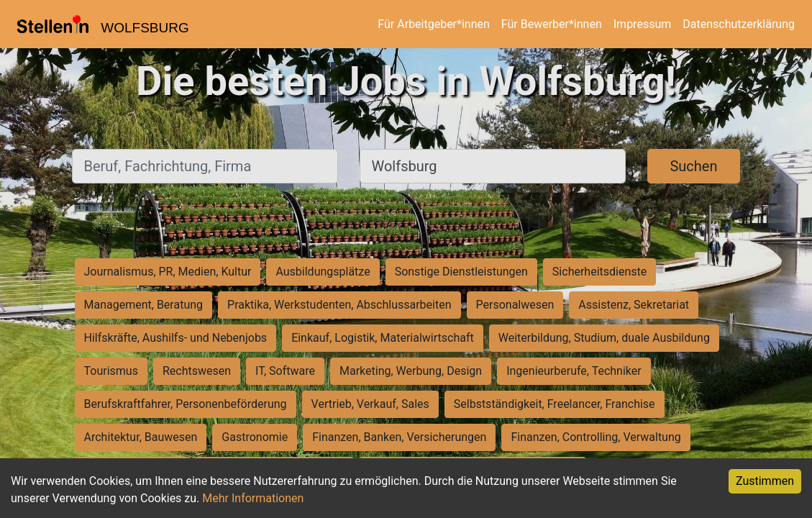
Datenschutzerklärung (739, 24)
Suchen (693, 166)
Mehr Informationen (253, 498)
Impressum (643, 24)
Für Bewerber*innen (552, 24)
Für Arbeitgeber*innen (433, 24)
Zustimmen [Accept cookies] (765, 481)
